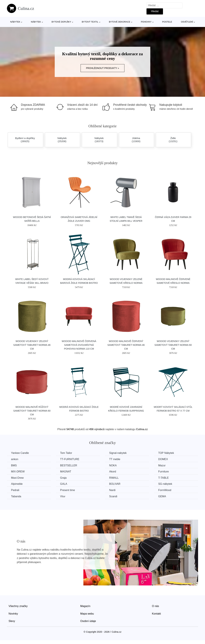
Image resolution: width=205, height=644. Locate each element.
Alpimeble (17, 484)
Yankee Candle (20, 453)
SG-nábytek (165, 484)
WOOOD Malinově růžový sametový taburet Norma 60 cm (32, 411)
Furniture (163, 472)
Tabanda (16, 496)
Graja (63, 478)
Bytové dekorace (120, 22)
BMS (14, 465)
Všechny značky (18, 606)
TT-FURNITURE (70, 459)
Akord (113, 472)
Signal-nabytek (118, 453)
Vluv (63, 496)
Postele (167, 22)
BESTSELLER (69, 465)
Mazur (162, 465)
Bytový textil (90, 22)
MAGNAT (66, 472)
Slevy (12, 621)
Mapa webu (87, 614)
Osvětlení (187, 22)
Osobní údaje (88, 621)
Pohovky (146, 22)
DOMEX (163, 459)
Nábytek (15, 22)
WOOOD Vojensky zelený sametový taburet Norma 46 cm (32, 345)
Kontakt (156, 614)
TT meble (115, 459)
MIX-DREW (18, 472)
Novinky (13, 614)
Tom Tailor (66, 453)
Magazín (85, 606)
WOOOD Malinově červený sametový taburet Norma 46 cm (126, 345)
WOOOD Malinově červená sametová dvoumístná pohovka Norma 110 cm (79, 345)
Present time (68, 490)
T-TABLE (163, 478)
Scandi (113, 496)
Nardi (112, 490)
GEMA (162, 496)
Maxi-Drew (17, 478)
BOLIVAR (115, 484)
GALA (64, 484)
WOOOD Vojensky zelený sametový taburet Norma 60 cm (173, 345)
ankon (15, 459)
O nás (155, 606)
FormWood (165, 490)
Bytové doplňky (61, 22)
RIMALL (114, 478)
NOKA (113, 465)
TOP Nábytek (166, 453)
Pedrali (15, 490)
